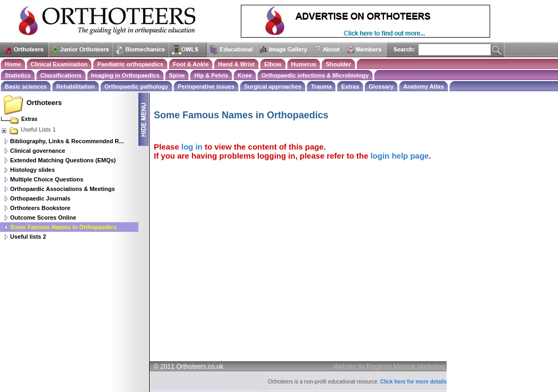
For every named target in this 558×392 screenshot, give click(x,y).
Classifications (61, 75)
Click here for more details (414, 382)
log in (192, 147)
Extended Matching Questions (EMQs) (63, 160)
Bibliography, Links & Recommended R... (67, 141)
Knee (245, 75)
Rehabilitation (76, 86)
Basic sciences (26, 86)
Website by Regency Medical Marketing (390, 367)
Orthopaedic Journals (40, 198)
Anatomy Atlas (424, 86)
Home (13, 64)
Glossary (381, 86)
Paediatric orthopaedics (130, 64)
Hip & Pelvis (211, 75)
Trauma (321, 86)
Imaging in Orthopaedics (125, 75)
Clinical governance (38, 151)
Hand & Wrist (236, 64)
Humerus (304, 64)
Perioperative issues (206, 86)
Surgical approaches (273, 86)
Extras (350, 86)
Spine (177, 75)
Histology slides (32, 170)
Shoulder (338, 64)
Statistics (18, 75)
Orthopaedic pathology (136, 86)
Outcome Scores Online (43, 217)
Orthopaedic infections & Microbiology (315, 75)
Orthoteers (44, 103)
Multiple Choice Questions (47, 179)
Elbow (273, 64)
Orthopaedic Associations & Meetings (63, 189)
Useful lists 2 (28, 237)
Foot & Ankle (191, 64)
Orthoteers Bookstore (40, 208)
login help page (399, 156)
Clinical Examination (59, 64)
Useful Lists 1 (28, 129)
